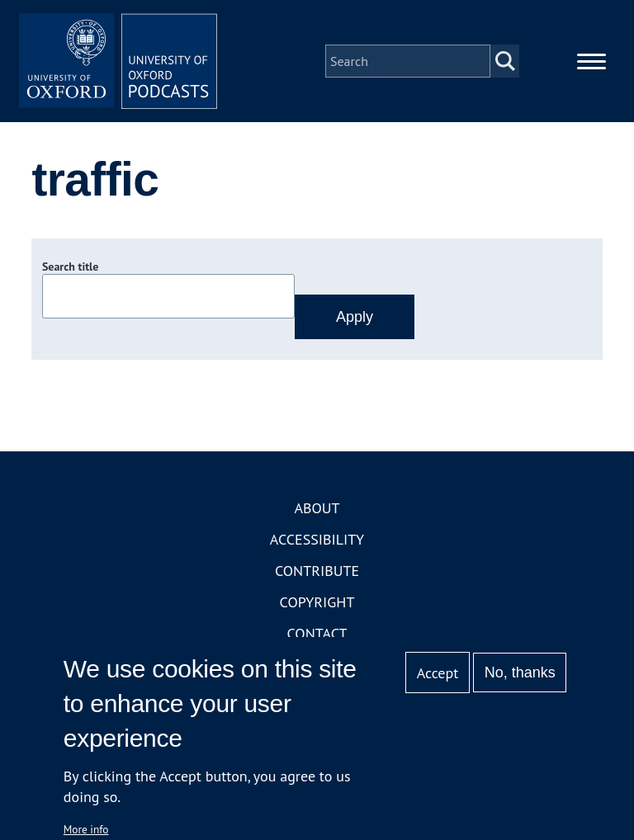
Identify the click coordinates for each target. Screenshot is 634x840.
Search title (70, 267)
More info (86, 829)
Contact (317, 633)
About (317, 508)
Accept (438, 673)
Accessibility (317, 539)
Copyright (317, 602)
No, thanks (520, 672)
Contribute (317, 571)
